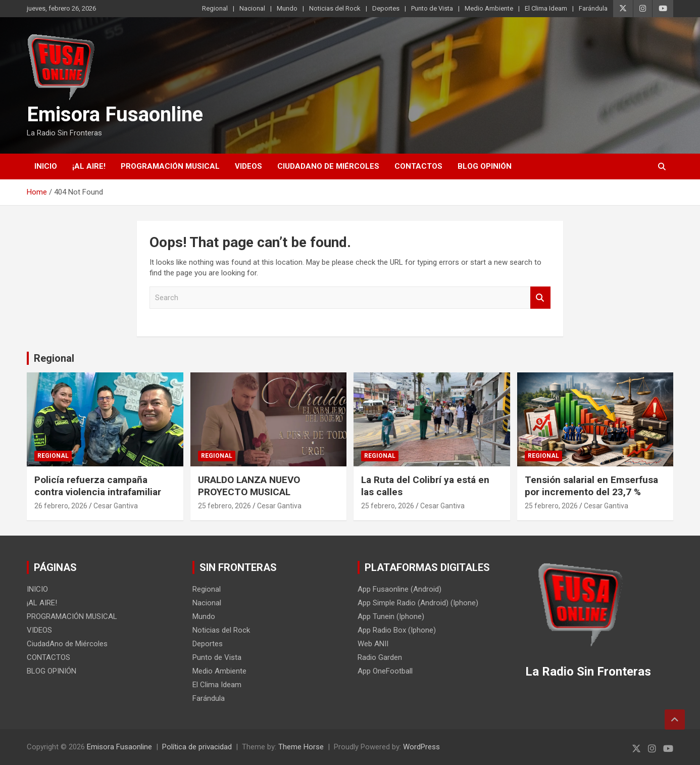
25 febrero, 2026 (224, 506)
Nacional (252, 8)
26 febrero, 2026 (61, 506)
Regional (215, 8)
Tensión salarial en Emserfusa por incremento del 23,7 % (591, 486)
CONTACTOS (418, 166)
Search (540, 298)
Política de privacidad (197, 747)
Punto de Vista (432, 8)
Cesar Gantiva (116, 506)
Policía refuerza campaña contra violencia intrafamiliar (98, 486)
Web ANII (373, 644)
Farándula (593, 8)
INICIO (46, 166)
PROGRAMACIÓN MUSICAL (170, 166)
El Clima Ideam (546, 8)
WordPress (421, 747)
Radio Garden (380, 657)
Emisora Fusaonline (115, 114)
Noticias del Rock (335, 8)
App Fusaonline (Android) (399, 589)
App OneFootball (385, 671)
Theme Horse (301, 747)
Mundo (287, 8)
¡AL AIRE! (89, 166)
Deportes (386, 8)
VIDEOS (248, 166)
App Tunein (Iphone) (391, 616)
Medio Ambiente (489, 8)
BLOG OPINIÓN (485, 166)
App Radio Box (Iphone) (397, 630)
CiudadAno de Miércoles (328, 166)
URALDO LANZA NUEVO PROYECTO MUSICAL (249, 486)
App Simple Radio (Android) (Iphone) (418, 603)
